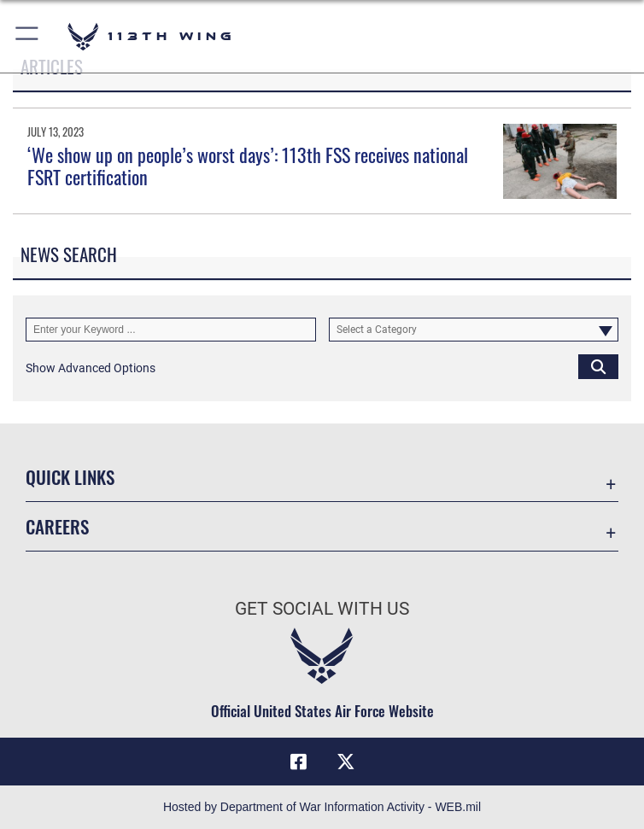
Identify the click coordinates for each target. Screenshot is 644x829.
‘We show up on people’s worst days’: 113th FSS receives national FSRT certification (248, 166)
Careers (57, 526)
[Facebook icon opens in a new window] (298, 762)
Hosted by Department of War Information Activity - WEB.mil (322, 807)
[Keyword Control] (171, 330)
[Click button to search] (598, 366)
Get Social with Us (322, 609)
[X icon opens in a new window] (346, 762)
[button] (28, 36)
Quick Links (70, 477)
